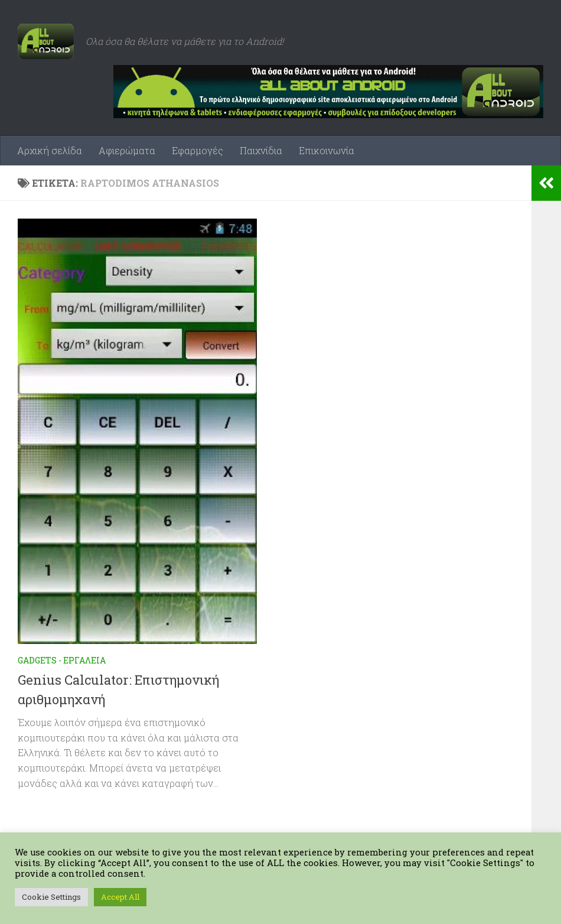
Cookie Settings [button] (51, 897)
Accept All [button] (120, 897)
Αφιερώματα (127, 150)
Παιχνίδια (261, 150)
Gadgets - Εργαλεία (62, 660)
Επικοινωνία (327, 150)
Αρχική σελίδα (50, 150)
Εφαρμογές (198, 150)
